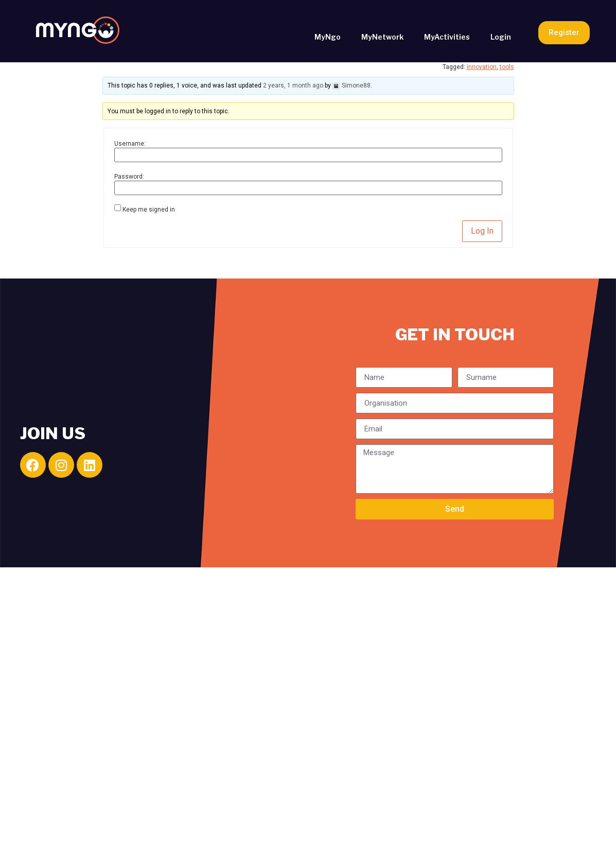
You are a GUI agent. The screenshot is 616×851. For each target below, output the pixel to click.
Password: (129, 177)
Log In (482, 231)
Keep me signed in (149, 210)
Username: (130, 144)
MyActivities (447, 37)
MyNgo (328, 37)
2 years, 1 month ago (293, 85)
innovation (482, 67)
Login (501, 37)
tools (507, 67)
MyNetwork (382, 37)
